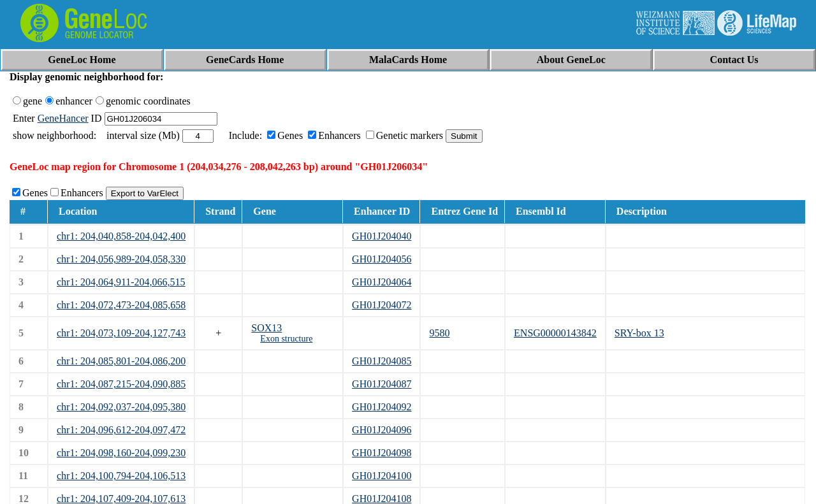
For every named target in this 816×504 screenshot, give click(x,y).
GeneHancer (63, 118)
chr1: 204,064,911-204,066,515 (121, 282)
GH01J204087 (382, 384)
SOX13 (266, 328)
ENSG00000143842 (555, 333)
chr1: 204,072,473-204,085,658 (121, 305)
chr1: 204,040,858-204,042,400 (121, 236)
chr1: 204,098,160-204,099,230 (121, 453)
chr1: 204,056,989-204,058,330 (121, 259)
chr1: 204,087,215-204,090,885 (121, 384)
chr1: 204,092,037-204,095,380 (121, 407)
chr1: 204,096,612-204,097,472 (121, 430)
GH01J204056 (382, 259)
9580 (439, 333)
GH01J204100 (382, 476)
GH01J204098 (382, 453)
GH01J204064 (382, 282)
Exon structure (286, 339)
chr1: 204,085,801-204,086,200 (121, 361)
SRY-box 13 (639, 333)
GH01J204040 (382, 236)
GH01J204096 (382, 430)
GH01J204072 (382, 305)
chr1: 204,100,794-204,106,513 (121, 476)
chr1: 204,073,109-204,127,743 (121, 333)
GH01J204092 (382, 407)
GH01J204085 (382, 361)
